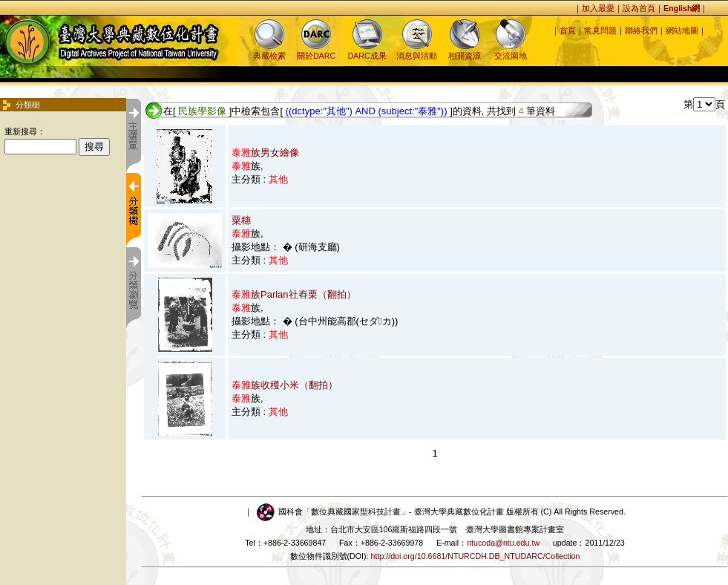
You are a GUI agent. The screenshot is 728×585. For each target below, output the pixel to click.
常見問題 (600, 30)
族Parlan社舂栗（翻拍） (294, 294)
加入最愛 (598, 8)
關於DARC (316, 51)
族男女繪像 (265, 153)
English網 (682, 8)
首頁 (568, 30)
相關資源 (465, 51)
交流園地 (511, 51)
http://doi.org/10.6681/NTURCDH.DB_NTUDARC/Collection (476, 556)
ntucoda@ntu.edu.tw (503, 543)
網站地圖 (682, 30)
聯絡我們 (641, 30)
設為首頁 (639, 8)
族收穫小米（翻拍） (285, 385)
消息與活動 (417, 51)
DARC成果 (367, 51)
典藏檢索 (269, 51)
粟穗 (241, 220)
